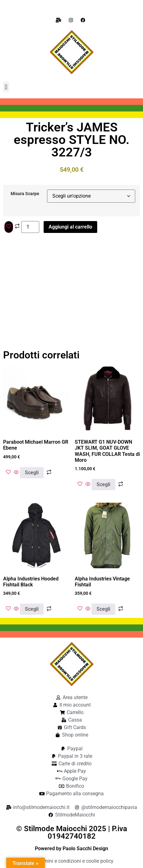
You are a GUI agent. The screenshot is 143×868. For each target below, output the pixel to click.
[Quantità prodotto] (30, 227)
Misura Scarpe (25, 194)
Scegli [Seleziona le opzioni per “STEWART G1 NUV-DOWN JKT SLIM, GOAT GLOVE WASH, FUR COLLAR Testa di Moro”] (103, 484)
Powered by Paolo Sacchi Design (71, 848)
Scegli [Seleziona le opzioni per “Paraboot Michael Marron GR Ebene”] (32, 473)
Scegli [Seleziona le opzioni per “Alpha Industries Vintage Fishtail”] (103, 609)
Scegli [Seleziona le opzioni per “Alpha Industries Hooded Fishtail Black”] (32, 609)
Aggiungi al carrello (70, 227)
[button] (6, 87)
